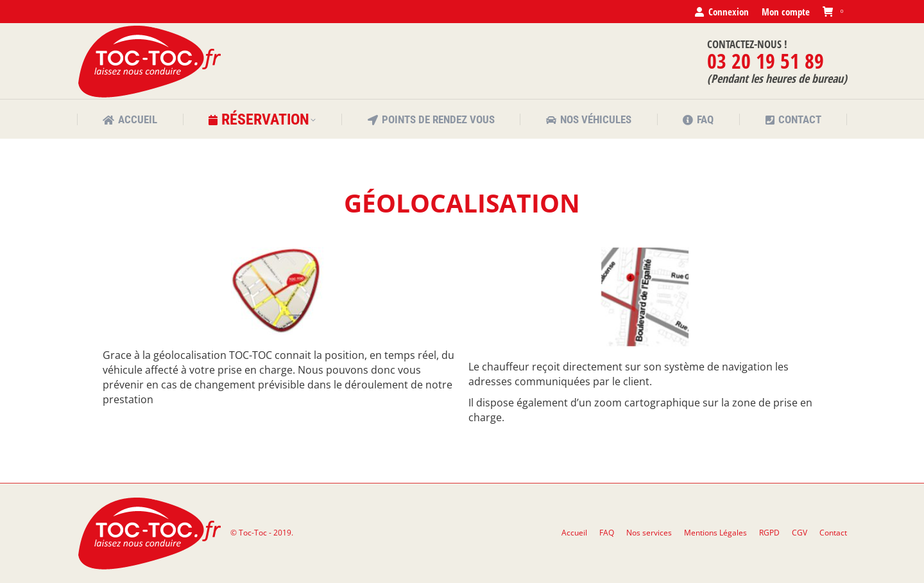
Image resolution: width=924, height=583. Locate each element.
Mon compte (786, 12)
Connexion (721, 12)
